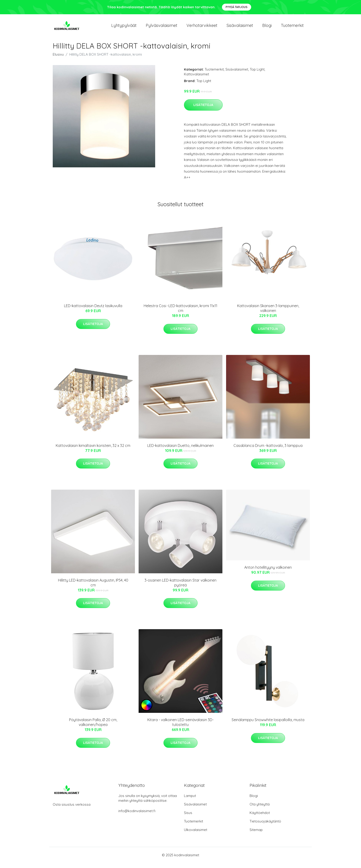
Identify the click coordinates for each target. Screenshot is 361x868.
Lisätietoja (203, 110)
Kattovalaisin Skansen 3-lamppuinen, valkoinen (268, 313)
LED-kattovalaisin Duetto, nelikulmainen (180, 451)
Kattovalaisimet (197, 79)
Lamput (190, 801)
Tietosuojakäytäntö (265, 826)
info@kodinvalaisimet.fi (137, 816)
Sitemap (256, 835)
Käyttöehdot (260, 818)
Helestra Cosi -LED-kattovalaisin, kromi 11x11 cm (180, 313)
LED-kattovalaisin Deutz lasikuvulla (93, 311)
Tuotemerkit (292, 28)
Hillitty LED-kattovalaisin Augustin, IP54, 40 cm (93, 588)
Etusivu (58, 59)
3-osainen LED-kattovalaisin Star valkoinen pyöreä (180, 588)
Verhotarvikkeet (202, 28)
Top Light (257, 74)
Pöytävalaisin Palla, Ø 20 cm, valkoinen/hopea (93, 727)
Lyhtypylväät (124, 28)
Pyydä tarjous (237, 7)
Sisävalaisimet (240, 28)
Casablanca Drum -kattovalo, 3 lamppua (268, 451)
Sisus (188, 818)
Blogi (267, 28)
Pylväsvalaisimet (162, 28)
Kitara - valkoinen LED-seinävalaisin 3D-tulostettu (180, 727)
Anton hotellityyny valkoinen (268, 572)
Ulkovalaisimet (196, 835)
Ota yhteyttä (260, 809)
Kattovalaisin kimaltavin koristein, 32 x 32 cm (93, 451)
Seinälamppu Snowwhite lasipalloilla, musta (268, 725)
